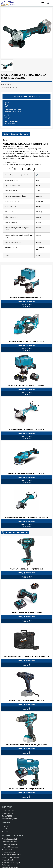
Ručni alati (6, 853)
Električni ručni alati (9, 830)
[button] (43, 3)
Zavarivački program (10, 856)
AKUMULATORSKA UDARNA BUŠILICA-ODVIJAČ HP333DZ (27, 733)
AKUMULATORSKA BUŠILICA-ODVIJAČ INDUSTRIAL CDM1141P (26, 645)
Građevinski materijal (10, 833)
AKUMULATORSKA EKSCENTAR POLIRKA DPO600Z (27, 462)
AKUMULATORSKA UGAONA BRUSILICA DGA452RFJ (26, 374)
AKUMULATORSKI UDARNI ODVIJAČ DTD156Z (27, 557)
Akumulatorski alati (9, 827)
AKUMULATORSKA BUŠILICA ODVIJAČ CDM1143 (27, 689)
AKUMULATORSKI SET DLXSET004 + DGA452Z (26, 286)
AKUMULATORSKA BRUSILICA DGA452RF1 (27, 601)
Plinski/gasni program (10, 846)
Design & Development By (15, 866)
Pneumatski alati (8, 848)
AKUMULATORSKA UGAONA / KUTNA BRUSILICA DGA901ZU (27, 506)
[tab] (6, 122)
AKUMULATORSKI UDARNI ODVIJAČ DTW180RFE (26, 777)
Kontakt (5, 820)
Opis (6, 122)
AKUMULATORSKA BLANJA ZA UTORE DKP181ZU (27, 330)
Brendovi (5, 817)
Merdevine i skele (9, 840)
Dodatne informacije (20, 122)
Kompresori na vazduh (11, 838)
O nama (5, 815)
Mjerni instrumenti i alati (11, 843)
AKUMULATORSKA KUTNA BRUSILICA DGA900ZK (26, 418)
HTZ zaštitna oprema (10, 835)
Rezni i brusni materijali (11, 851)
